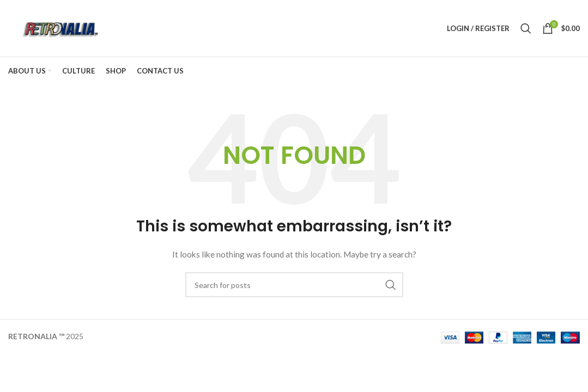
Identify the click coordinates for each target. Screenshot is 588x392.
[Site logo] (59, 27)
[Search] (526, 28)
